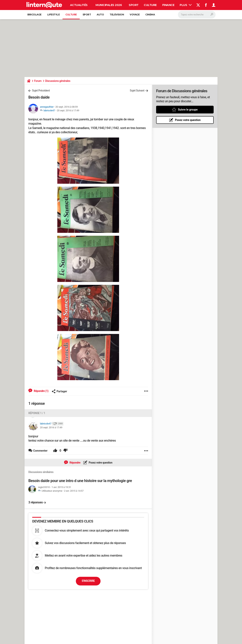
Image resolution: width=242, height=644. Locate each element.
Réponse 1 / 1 (37, 413)
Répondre (75, 463)
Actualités (79, 5)
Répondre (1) (41, 391)
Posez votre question (100, 463)
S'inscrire (88, 581)
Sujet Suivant (137, 91)
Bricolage (34, 15)
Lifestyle (54, 15)
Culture (150, 5)
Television (117, 15)
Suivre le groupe (188, 109)
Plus (186, 5)
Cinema (150, 15)
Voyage (135, 15)
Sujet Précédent (41, 91)
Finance (168, 5)
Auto (100, 15)
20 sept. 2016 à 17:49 (68, 110)
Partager (59, 391)
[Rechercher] (197, 15)
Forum (38, 81)
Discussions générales (58, 81)
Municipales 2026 (109, 5)
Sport (134, 5)
